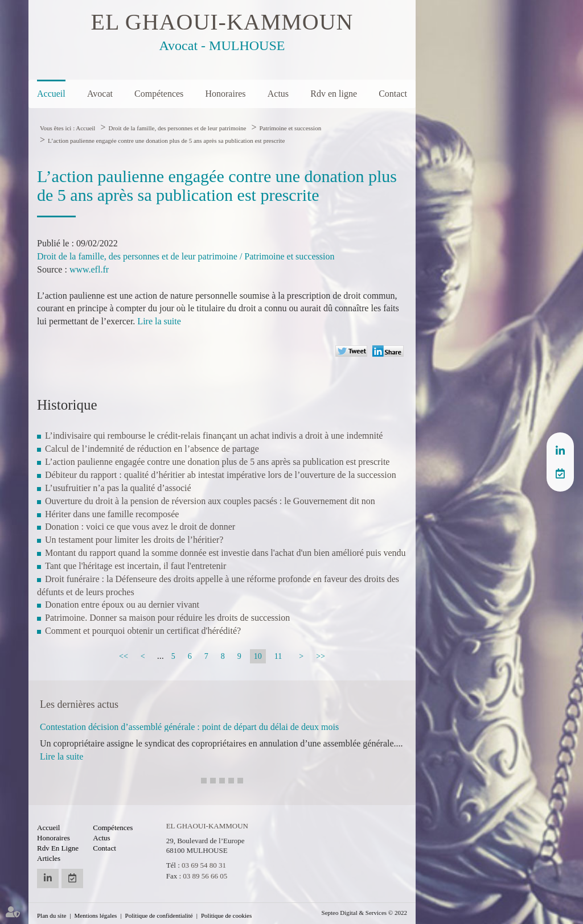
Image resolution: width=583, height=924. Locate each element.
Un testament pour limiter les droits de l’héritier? (134, 540)
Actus (278, 94)
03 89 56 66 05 (205, 876)
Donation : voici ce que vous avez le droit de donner (140, 527)
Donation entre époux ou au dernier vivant (122, 605)
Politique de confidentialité (159, 915)
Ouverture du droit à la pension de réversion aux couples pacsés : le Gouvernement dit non (210, 501)
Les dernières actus (79, 704)
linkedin (560, 451)
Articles (49, 858)
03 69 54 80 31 (204, 865)
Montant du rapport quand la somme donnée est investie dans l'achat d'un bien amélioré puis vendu (225, 553)
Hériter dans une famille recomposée (112, 514)
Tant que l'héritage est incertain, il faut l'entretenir (136, 566)
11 (278, 656)
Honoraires (225, 94)
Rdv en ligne (334, 94)
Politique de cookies (226, 915)
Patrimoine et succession (290, 128)
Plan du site (52, 915)
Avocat (100, 94)
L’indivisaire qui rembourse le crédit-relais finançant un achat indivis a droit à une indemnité (214, 436)
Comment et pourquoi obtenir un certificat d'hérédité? (143, 631)
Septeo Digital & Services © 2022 (364, 913)
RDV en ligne (560, 473)
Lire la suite (159, 321)
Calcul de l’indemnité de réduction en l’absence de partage (152, 449)
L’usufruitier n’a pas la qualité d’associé (118, 488)
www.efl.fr (89, 269)
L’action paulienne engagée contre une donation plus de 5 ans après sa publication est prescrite (166, 141)
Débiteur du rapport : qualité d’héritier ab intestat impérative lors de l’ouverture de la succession (221, 475)
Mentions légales (96, 915)
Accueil (51, 94)
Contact (393, 94)
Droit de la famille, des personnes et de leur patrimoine (177, 128)
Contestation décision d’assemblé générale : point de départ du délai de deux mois (189, 727)
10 (258, 656)
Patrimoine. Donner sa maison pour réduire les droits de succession (167, 618)
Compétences (159, 94)
